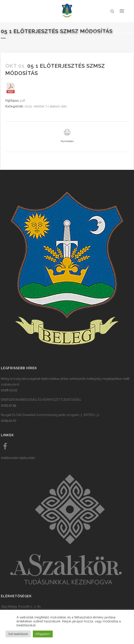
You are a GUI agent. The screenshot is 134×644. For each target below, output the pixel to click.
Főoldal (78, 33)
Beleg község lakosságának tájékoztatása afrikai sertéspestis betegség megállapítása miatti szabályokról (65, 382)
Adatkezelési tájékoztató (18, 458)
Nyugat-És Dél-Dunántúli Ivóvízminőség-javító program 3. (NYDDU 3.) (50, 415)
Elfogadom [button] (43, 634)
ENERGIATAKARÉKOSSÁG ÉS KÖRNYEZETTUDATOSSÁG (41, 400)
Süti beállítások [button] (18, 634)
